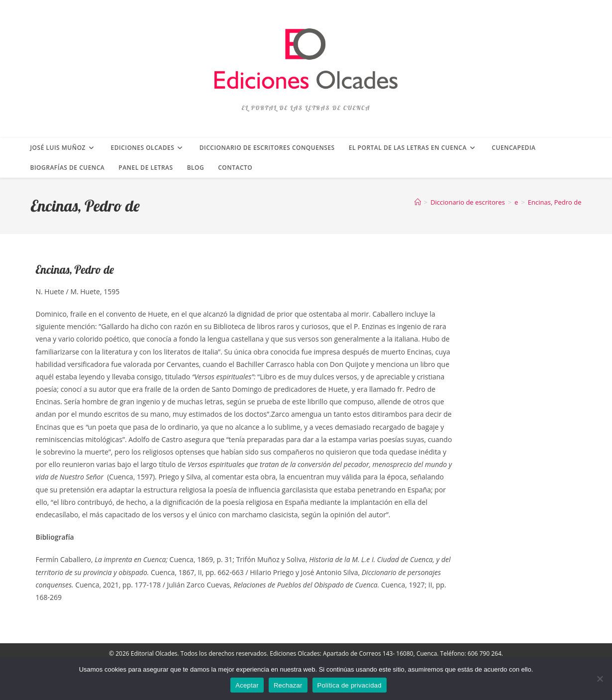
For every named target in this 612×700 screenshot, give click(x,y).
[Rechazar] (600, 679)
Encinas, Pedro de (555, 202)
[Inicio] (418, 202)
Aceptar (247, 685)
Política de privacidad (350, 685)
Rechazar (288, 685)
